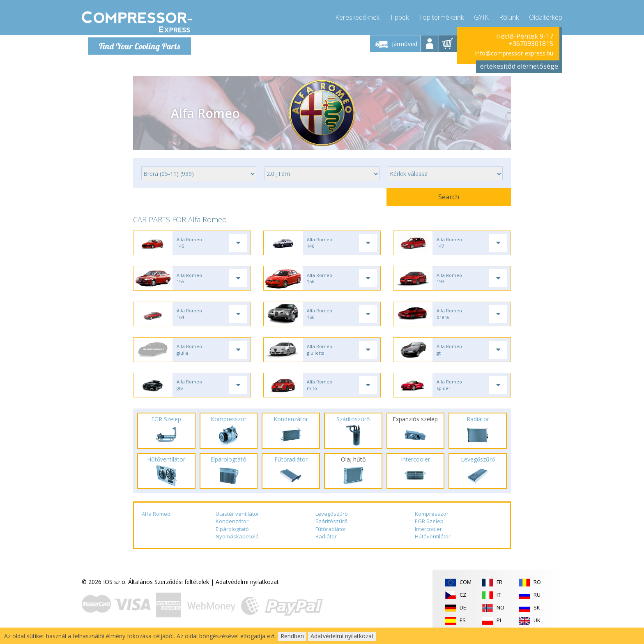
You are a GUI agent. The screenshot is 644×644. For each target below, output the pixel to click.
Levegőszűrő (332, 521)
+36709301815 (531, 44)
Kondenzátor (232, 528)
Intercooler (428, 536)
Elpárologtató (232, 536)
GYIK (481, 16)
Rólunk (509, 16)
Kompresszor (432, 521)
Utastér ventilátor (237, 521)
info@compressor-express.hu (514, 53)
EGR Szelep (429, 528)
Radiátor (326, 544)
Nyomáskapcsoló (237, 544)
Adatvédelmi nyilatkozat (247, 589)
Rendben (292, 636)
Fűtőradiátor (331, 536)
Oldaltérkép (546, 16)
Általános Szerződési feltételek (169, 589)
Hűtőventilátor (433, 544)
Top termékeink (441, 16)
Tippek (399, 16)
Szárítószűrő (331, 528)
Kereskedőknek (357, 16)
